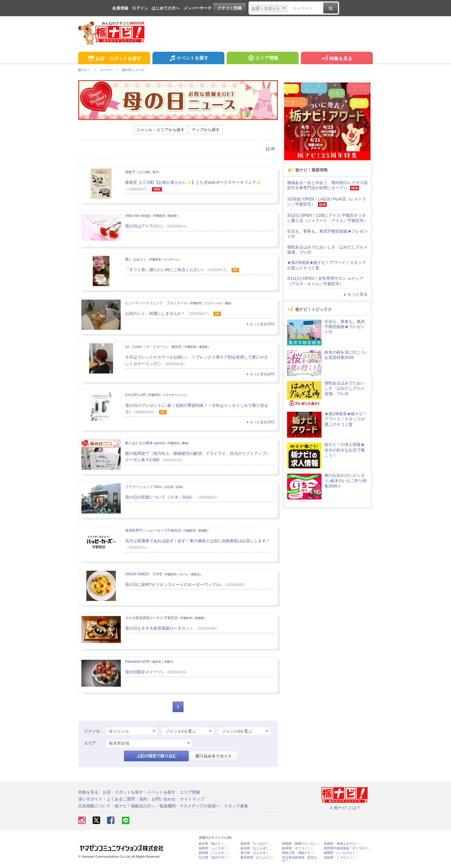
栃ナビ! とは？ (345, 808)
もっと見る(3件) (260, 422)
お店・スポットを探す (114, 59)
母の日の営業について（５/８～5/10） (160, 497)
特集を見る (337, 59)
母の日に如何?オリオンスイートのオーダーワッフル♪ (174, 585)
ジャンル (92, 731)
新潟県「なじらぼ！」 (256, 848)
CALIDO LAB (135, 395)
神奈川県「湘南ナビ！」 (300, 853)
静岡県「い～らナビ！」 (341, 853)
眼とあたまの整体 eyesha (145, 443)
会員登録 (120, 8)
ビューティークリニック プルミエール (156, 303)
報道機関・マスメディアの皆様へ (190, 806)
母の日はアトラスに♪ (144, 226)
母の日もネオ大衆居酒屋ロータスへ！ (159, 628)
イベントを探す (188, 59)
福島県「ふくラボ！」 (215, 848)
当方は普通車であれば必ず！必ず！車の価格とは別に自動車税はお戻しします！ (198, 541)
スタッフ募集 (236, 806)
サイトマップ (192, 799)
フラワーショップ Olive (143, 487)
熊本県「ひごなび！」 (256, 844)
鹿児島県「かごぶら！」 (258, 858)
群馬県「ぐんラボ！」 (215, 853)
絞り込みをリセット (214, 756)
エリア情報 (262, 59)
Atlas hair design (138, 216)
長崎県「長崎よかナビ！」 (343, 844)
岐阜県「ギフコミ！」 (298, 848)
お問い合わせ (164, 799)
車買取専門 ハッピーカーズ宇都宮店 (153, 530)
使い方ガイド (90, 799)
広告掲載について (94, 806)
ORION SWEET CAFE (144, 574)
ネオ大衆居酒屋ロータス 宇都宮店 (151, 618)
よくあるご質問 (121, 799)
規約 (143, 799)
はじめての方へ (166, 8)
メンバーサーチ (198, 8)
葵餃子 (130, 172)
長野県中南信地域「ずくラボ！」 (348, 848)
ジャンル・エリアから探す (160, 130)
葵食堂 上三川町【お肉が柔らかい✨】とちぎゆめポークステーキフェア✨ (193, 182)
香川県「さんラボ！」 (256, 853)
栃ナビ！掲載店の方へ (135, 806)
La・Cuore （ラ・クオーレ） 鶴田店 (153, 347)
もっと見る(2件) (260, 324)
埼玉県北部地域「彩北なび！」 (300, 859)
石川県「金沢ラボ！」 (215, 858)
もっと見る (355, 294)
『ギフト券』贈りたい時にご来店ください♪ (164, 270)
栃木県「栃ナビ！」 (213, 844)
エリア (90, 743)
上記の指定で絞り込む (156, 756)
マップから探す (206, 130)
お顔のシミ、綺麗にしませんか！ (155, 313)
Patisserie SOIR (137, 662)
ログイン (140, 8)
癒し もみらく (136, 259)
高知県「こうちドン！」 (341, 858)
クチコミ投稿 (230, 8)
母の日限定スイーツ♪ (144, 672)
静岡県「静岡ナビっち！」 (301, 844)
